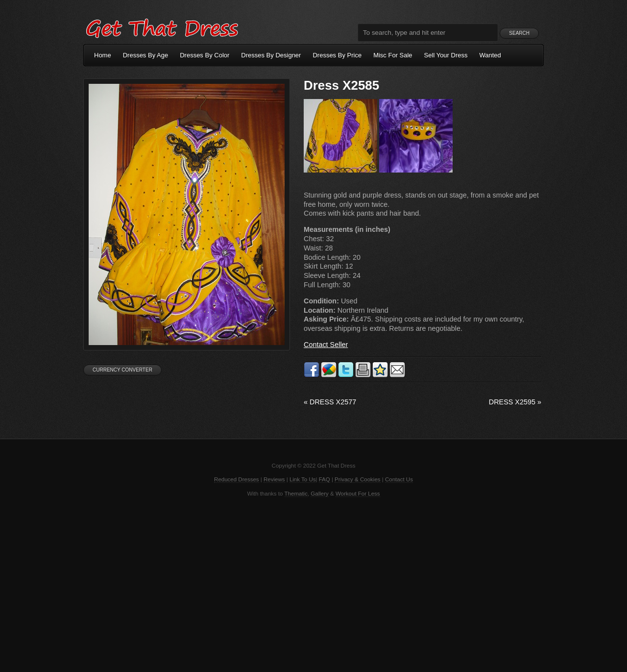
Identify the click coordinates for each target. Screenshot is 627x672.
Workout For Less (358, 494)
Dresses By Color (205, 55)
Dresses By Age (146, 55)
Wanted (490, 55)
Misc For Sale (393, 55)
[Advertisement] (313, 584)
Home (103, 55)
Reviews (274, 479)
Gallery (319, 494)
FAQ (325, 479)
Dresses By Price (337, 55)
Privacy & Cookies (357, 479)
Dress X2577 (330, 402)
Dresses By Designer (271, 55)
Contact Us (399, 479)
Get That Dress (162, 27)
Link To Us (303, 479)
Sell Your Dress (446, 55)
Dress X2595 (515, 402)
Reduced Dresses (237, 479)
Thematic (296, 494)
